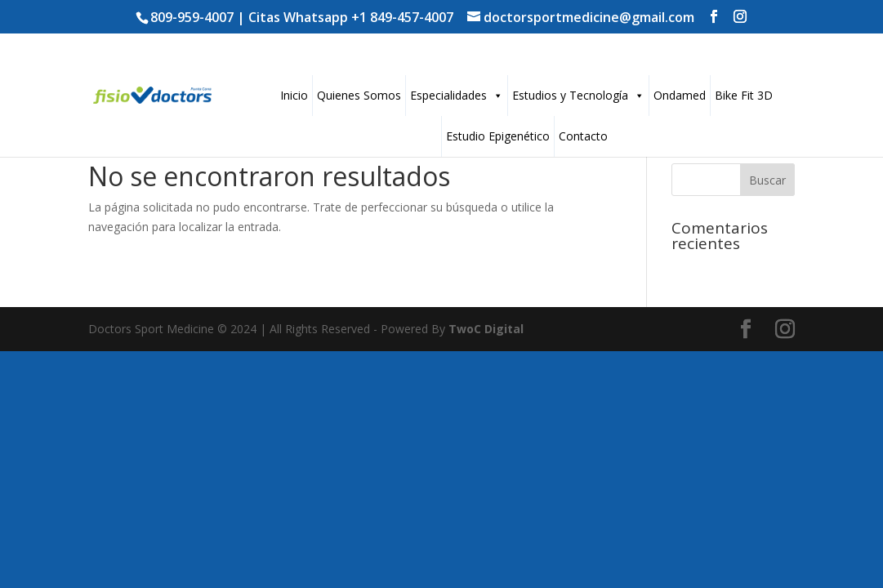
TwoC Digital (486, 329)
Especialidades (457, 95)
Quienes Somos (359, 95)
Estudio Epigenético (498, 136)
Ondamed (680, 95)
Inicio (294, 95)
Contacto (583, 136)
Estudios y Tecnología (578, 95)
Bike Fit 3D (744, 95)
